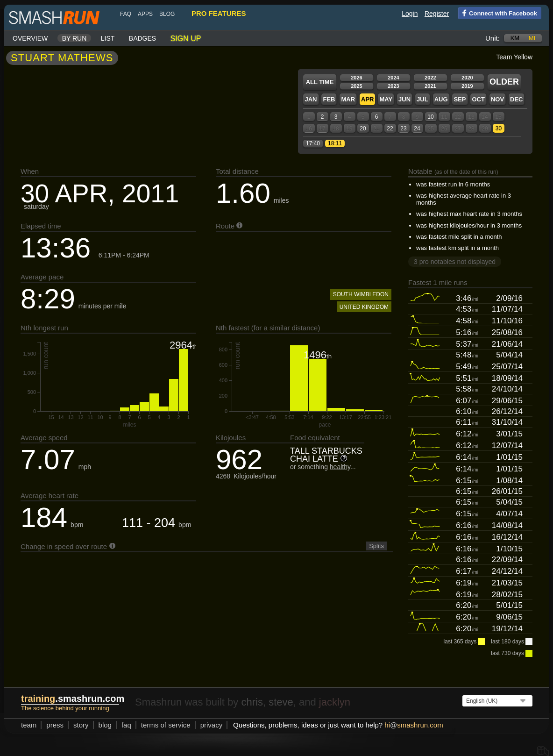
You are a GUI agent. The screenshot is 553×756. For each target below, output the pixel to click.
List (108, 38)
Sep (460, 99)
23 (403, 128)
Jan (311, 99)
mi (532, 38)
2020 (467, 78)
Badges (142, 38)
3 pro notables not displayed (455, 262)
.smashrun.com (73, 699)
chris (252, 702)
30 (499, 128)
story (81, 725)
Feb (329, 99)
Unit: (493, 38)
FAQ (126, 14)
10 (430, 117)
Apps (145, 14)
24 (417, 128)
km (515, 38)
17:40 (313, 143)
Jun (404, 99)
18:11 (335, 143)
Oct (478, 99)
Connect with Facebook (498, 13)
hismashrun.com (414, 725)
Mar (348, 99)
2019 (467, 86)
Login (410, 14)
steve (281, 702)
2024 (393, 78)
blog (167, 14)
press (55, 725)
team (29, 725)
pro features (219, 13)
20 (363, 128)
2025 (356, 86)
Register (437, 14)
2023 (393, 86)
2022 (430, 78)
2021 (430, 86)
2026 (356, 78)
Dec (516, 99)
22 (390, 128)
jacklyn (335, 702)
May (386, 99)
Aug (441, 99)
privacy (212, 725)
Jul (422, 99)
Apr (367, 99)
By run (74, 38)
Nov (497, 99)
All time (320, 82)
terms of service (166, 725)
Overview (30, 38)
